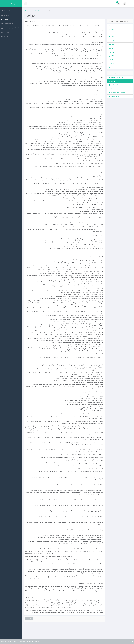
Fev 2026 (112, 33)
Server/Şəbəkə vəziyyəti (10, 28)
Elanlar (5, 19)
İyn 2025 (111, 48)
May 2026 (112, 25)
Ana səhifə (6, 11)
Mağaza (5, 15)
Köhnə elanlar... (114, 63)
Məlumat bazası (8, 24)
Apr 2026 (112, 29)
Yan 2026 (112, 37)
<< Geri (29, 619)
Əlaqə (4, 37)
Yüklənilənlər (114, 89)
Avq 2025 (112, 44)
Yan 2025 (112, 52)
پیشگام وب (11, 4)
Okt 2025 (112, 41)
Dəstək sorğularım (116, 77)
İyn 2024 (111, 60)
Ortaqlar (5, 32)
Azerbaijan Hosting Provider (32, 11)
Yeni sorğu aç (114, 96)
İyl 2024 (111, 56)
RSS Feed (113, 67)
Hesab (129, 4)
